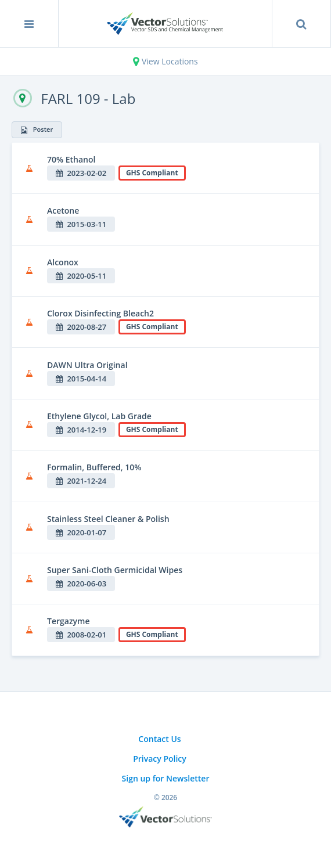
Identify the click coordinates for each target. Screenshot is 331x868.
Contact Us (159, 739)
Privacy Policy (160, 759)
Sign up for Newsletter (166, 778)
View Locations (165, 61)
